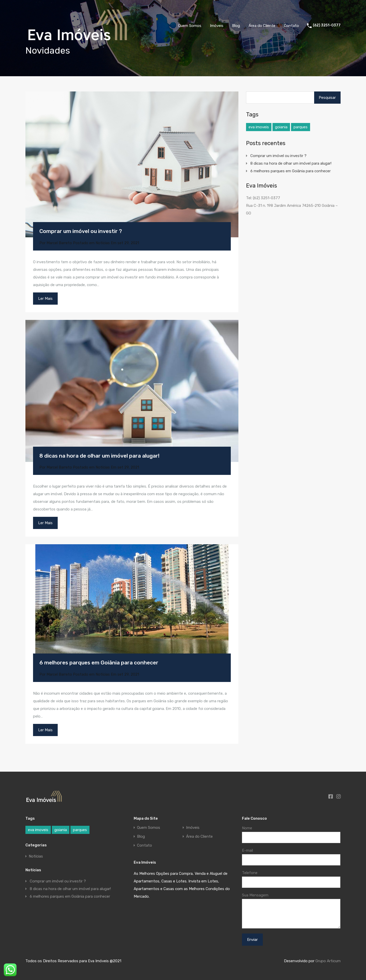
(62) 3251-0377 (327, 25)
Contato (291, 26)
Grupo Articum (328, 961)
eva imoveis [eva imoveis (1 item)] (259, 127)
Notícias (103, 243)
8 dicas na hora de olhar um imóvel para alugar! (99, 456)
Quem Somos (190, 26)
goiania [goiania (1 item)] (281, 127)
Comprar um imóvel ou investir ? (81, 231)
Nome (247, 828)
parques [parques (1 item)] (301, 127)
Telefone (250, 873)
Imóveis (217, 26)
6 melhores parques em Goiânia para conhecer (99, 663)
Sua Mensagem (255, 895)
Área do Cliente (262, 26)
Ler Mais (45, 299)
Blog (236, 26)
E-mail (247, 850)
